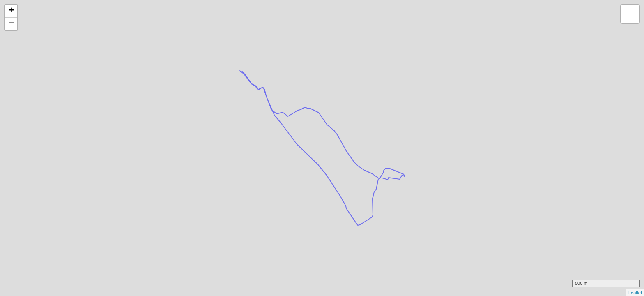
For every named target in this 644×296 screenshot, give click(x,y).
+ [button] (11, 11)
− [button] (11, 24)
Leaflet (635, 293)
